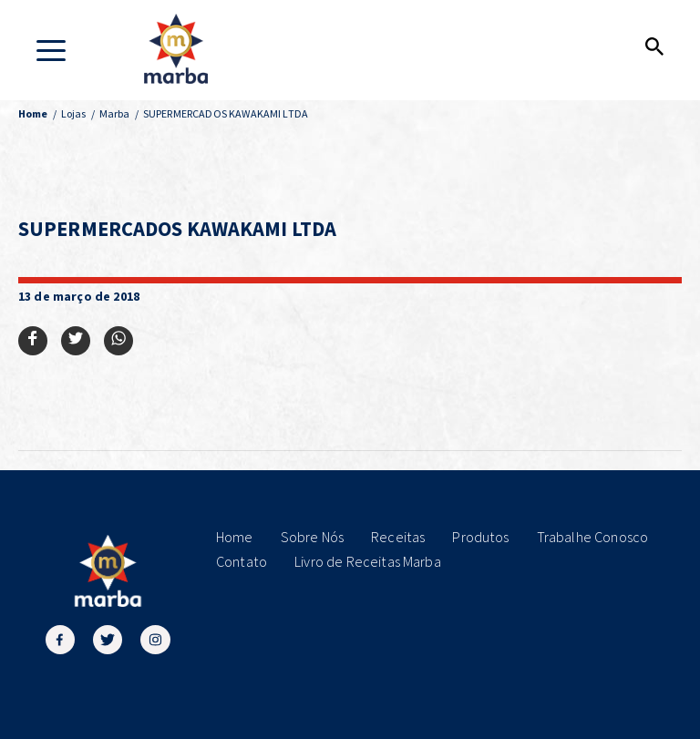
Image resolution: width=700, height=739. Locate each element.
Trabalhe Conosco (593, 537)
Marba (115, 113)
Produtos (480, 537)
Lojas (74, 113)
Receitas (398, 537)
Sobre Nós (312, 537)
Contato (242, 561)
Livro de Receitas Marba (368, 561)
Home (235, 537)
